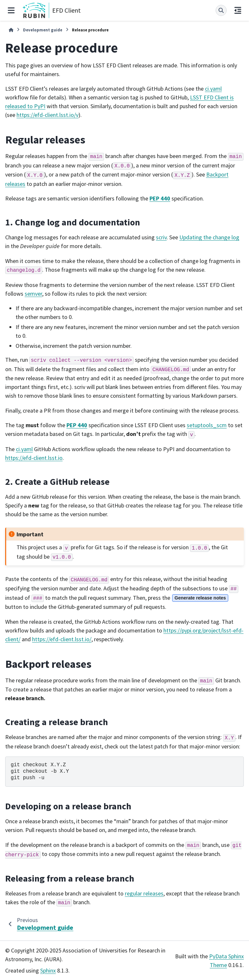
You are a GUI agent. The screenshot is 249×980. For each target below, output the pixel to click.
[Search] (221, 10)
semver (33, 294)
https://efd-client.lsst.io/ (62, 639)
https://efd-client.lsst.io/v (47, 115)
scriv (161, 237)
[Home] (11, 30)
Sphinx (48, 970)
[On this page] (238, 10)
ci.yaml (213, 89)
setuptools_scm (207, 425)
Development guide (43, 30)
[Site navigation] (11, 10)
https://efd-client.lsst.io (34, 458)
